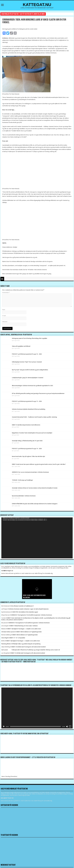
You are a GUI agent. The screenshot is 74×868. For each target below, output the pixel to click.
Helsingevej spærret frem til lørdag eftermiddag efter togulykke (30, 338)
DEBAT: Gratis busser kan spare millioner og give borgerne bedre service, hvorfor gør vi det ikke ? (39, 464)
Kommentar (6, 292)
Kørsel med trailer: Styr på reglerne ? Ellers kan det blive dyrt (28, 456)
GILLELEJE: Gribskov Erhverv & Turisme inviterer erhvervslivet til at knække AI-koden (35, 488)
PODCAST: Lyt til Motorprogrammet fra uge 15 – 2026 (27, 401)
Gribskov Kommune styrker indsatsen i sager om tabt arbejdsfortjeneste (29, 609)
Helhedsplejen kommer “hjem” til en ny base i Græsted (27, 362)
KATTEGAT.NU (37, 5)
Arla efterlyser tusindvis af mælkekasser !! (22, 606)
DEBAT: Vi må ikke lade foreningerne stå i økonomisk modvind (29, 647)
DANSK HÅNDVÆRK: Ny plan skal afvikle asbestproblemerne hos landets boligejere (35, 504)
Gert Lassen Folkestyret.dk (10, 650)
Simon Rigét (5, 638)
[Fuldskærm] (70, 727)
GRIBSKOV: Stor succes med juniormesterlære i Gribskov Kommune (30, 472)
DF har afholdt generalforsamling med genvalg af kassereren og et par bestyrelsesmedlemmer (38, 393)
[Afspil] (4, 727)
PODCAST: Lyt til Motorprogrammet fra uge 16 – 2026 (27, 354)
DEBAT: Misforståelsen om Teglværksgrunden (29, 632)
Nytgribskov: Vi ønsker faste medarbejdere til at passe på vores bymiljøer (32, 433)
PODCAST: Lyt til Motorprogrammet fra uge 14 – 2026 (27, 449)
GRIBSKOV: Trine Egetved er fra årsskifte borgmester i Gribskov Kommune (32, 615)
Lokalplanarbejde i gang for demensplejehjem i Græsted (28, 378)
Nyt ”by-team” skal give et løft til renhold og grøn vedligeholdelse (30, 370)
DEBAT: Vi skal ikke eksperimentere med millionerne (26, 425)
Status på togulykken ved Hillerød (21, 346)
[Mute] (67, 727)
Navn (4, 310)
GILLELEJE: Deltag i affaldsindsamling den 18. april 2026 (27, 441)
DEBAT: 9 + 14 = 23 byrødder (17, 638)
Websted (5, 322)
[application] (37, 538)
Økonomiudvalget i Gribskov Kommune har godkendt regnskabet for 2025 (32, 386)
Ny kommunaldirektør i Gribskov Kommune (24, 496)
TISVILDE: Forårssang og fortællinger (22, 480)
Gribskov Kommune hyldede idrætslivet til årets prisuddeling (29, 409)
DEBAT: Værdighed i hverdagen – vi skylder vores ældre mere (24, 629)
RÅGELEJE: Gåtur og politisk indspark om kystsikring (26, 644)
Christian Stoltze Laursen (8, 632)
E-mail (4, 316)
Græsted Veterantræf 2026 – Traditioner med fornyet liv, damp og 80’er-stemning (34, 417)
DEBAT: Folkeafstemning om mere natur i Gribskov (24, 626)
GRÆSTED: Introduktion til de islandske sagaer (25, 612)
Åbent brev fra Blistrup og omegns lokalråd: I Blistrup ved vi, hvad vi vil (40, 650)
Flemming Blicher (6, 644)
